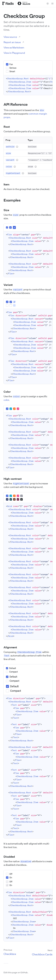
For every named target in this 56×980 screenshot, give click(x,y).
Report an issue (14, 42)
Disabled (11, 857)
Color (9, 392)
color (6, 400)
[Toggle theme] (48, 4)
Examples (14, 200)
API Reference (17, 104)
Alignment (12, 647)
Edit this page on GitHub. (16, 972)
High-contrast (14, 479)
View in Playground (14, 53)
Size (8, 210)
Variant (10, 285)
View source (12, 37)
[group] (28, 68)
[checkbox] (7, 64)
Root (8, 127)
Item (8, 184)
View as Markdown (14, 48)
